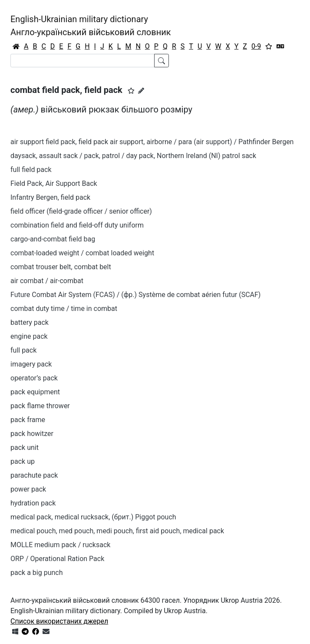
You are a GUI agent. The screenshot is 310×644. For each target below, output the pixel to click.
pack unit (25, 447)
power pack (28, 489)
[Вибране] (269, 46)
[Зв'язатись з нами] (46, 632)
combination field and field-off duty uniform (77, 225)
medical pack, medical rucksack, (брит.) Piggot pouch (93, 517)
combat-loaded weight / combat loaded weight (82, 253)
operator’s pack (34, 378)
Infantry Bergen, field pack (50, 197)
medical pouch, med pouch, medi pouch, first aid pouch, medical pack (117, 531)
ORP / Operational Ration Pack (57, 559)
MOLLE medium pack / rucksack (60, 545)
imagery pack (31, 364)
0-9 (256, 46)
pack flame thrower (40, 406)
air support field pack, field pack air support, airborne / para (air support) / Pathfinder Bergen (152, 142)
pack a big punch (36, 573)
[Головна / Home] (16, 46)
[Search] (82, 61)
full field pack (31, 170)
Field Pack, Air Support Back (54, 183)
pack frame (28, 420)
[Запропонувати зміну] (141, 91)
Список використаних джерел (59, 621)
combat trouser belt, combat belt (61, 267)
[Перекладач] (280, 46)
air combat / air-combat (47, 281)
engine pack (29, 336)
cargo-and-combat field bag (53, 239)
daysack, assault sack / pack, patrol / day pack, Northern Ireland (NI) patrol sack (133, 156)
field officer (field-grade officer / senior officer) (81, 211)
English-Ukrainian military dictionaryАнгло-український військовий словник (91, 26)
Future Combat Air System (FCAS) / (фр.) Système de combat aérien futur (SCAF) (135, 295)
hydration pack (33, 503)
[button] (131, 91)
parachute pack (34, 475)
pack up (23, 461)
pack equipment (35, 392)
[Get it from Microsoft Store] (15, 632)
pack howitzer (32, 434)
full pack (23, 350)
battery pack (30, 322)
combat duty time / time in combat (64, 309)
